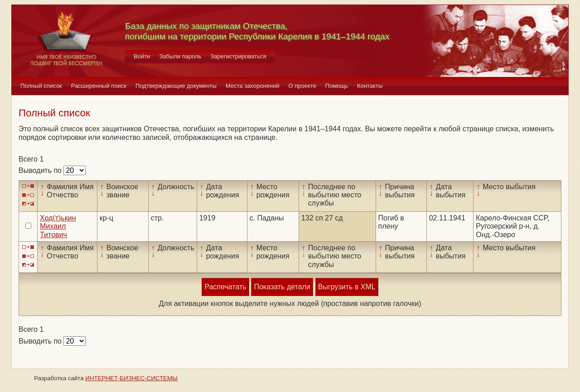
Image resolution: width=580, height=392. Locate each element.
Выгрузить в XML (347, 287)
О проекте (302, 86)
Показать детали (282, 287)
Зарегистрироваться (239, 56)
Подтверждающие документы (176, 86)
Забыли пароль (180, 56)
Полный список (41, 86)
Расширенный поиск (99, 86)
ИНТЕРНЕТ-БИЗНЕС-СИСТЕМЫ (131, 378)
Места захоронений (253, 86)
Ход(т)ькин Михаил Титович (58, 226)
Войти (142, 56)
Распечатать (225, 287)
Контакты (370, 86)
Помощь (337, 86)
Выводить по (41, 170)
